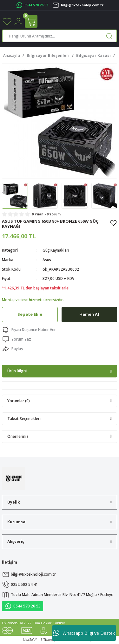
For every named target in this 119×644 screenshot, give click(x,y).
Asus (47, 260)
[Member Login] (18, 21)
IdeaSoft (30, 640)
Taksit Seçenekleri (24, 418)
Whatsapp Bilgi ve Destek (84, 633)
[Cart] (31, 21)
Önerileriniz (18, 436)
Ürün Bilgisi (17, 371)
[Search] (60, 36)
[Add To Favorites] (113, 223)
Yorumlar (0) (19, 401)
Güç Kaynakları (56, 250)
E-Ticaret (47, 640)
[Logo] (13, 478)
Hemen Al (89, 314)
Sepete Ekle (30, 314)
